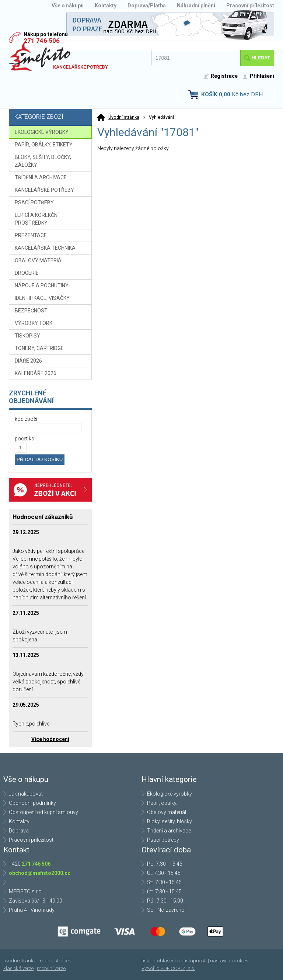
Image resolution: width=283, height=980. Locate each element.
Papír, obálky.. (163, 803)
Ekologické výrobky (170, 794)
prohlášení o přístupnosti (180, 961)
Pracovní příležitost (250, 6)
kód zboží (26, 419)
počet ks (25, 439)
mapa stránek (55, 961)
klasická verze (18, 968)
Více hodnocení (50, 739)
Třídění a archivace (169, 831)
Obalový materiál (167, 812)
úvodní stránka (20, 961)
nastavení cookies (229, 961)
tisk (145, 961)
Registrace (224, 76)
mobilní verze (51, 968)
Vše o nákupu (68, 6)
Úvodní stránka (124, 117)
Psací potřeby (163, 840)
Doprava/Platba (147, 6)
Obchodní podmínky (32, 803)
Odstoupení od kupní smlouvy (43, 812)
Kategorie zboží (51, 117)
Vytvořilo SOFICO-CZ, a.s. (168, 968)
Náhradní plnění (196, 6)
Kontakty (106, 6)
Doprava (19, 831)
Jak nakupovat (26, 794)
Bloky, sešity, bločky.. (170, 821)
